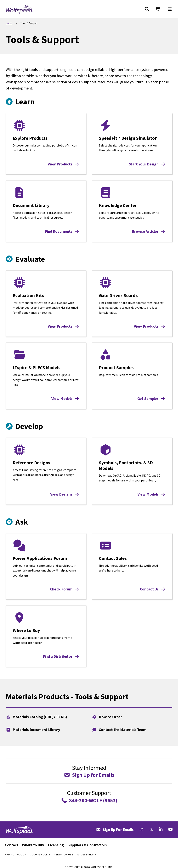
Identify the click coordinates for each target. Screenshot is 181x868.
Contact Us (153, 589)
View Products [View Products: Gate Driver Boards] (150, 326)
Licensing (56, 845)
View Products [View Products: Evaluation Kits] (63, 326)
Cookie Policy (40, 854)
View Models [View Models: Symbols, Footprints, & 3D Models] (151, 494)
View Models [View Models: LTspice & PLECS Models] (65, 398)
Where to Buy (33, 845)
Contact (11, 845)
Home (9, 23)
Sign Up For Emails (115, 829)
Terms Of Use (64, 854)
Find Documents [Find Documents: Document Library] (62, 231)
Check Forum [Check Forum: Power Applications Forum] (65, 589)
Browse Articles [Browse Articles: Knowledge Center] (149, 231)
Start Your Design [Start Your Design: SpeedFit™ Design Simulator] (147, 164)
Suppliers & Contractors (87, 845)
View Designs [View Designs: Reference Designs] (65, 494)
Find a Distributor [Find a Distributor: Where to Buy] (61, 656)
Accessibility (87, 854)
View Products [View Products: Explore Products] (63, 164)
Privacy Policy (15, 854)
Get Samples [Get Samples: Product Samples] (151, 398)
